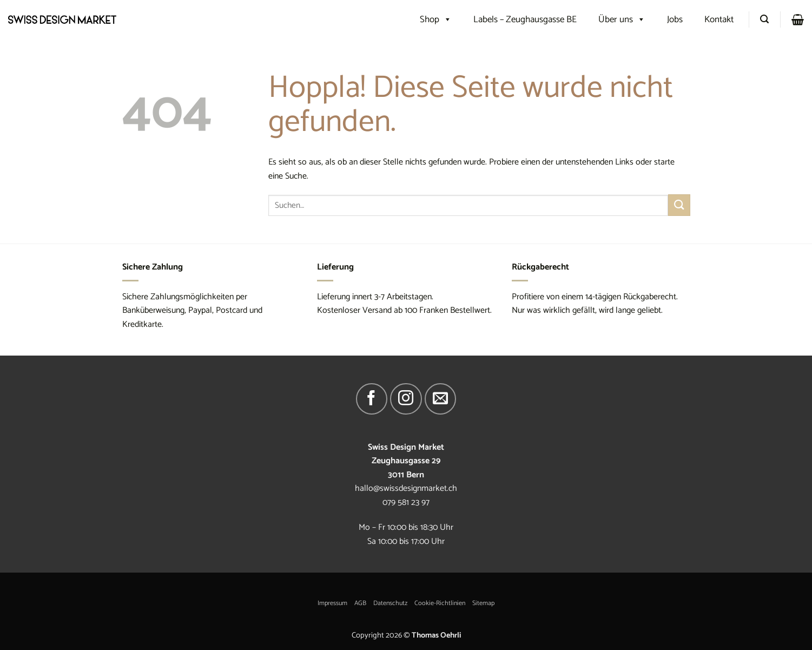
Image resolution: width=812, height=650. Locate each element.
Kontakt (719, 19)
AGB (360, 603)
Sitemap (483, 603)
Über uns (622, 19)
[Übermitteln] (679, 205)
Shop (436, 19)
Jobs (675, 19)
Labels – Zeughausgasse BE (525, 19)
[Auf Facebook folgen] (372, 399)
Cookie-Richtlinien (440, 603)
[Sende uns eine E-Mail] (440, 399)
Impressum (332, 603)
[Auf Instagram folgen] (406, 399)
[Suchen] (764, 19)
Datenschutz (390, 603)
